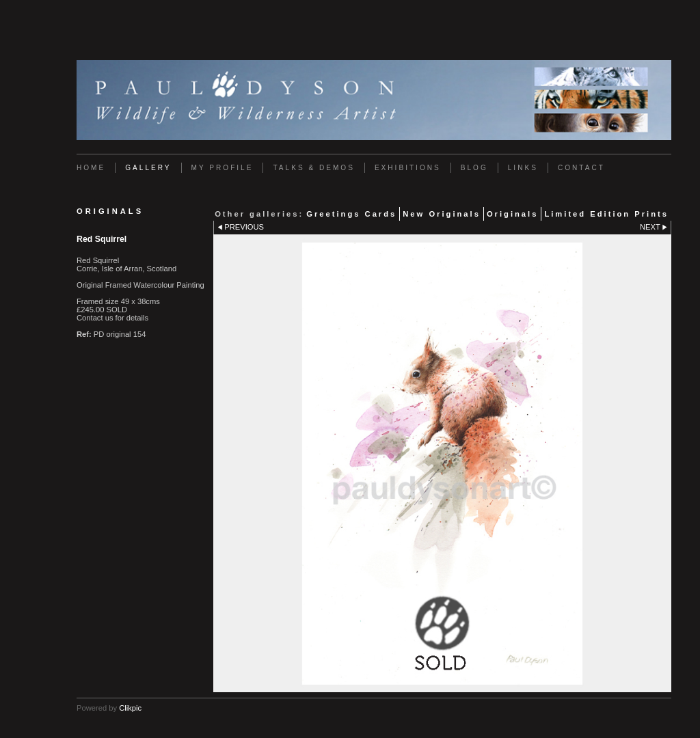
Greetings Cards (351, 214)
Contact (581, 168)
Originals (513, 214)
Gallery (148, 168)
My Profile (223, 168)
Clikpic (130, 708)
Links (523, 168)
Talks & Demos (313, 168)
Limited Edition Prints (606, 214)
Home (91, 168)
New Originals (442, 214)
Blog (474, 168)
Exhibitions (408, 168)
